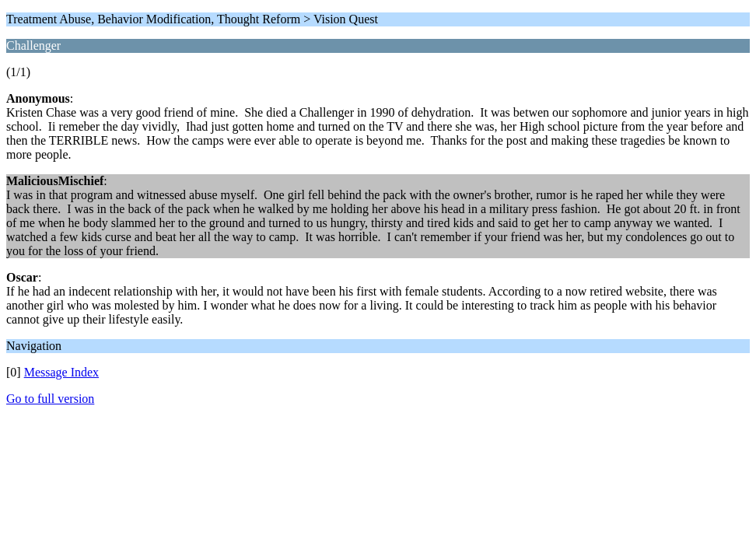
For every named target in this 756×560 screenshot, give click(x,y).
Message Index (61, 372)
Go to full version (50, 399)
